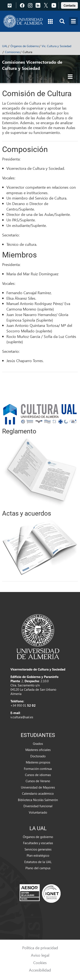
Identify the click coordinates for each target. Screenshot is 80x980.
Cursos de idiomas (38, 775)
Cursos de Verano (38, 781)
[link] (69, 5)
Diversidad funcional (38, 806)
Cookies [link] (40, 962)
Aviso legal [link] (40, 955)
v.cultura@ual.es (22, 717)
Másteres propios (38, 762)
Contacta (69, 5)
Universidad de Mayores (38, 787)
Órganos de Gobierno (25, 46)
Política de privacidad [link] (40, 948)
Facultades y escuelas (38, 843)
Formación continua (38, 769)
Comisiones (12, 52)
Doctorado (38, 756)
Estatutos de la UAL (38, 862)
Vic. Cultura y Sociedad (56, 46)
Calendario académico (38, 793)
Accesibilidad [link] (40, 970)
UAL (5, 46)
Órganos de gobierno (38, 837)
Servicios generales (38, 849)
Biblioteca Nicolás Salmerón (38, 800)
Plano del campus (38, 868)
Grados (38, 744)
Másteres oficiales (38, 750)
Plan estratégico (38, 855)
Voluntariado (38, 812)
